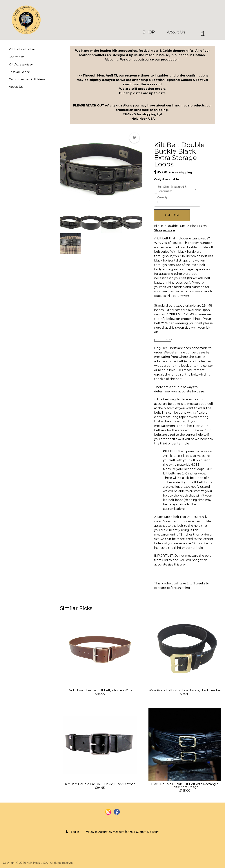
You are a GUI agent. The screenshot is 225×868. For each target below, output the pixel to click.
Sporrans (16, 57)
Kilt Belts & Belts (22, 49)
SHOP (149, 32)
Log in (75, 832)
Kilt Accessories (21, 64)
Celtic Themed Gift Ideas (27, 79)
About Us (176, 32)
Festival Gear (19, 72)
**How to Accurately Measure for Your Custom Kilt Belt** (123, 832)
